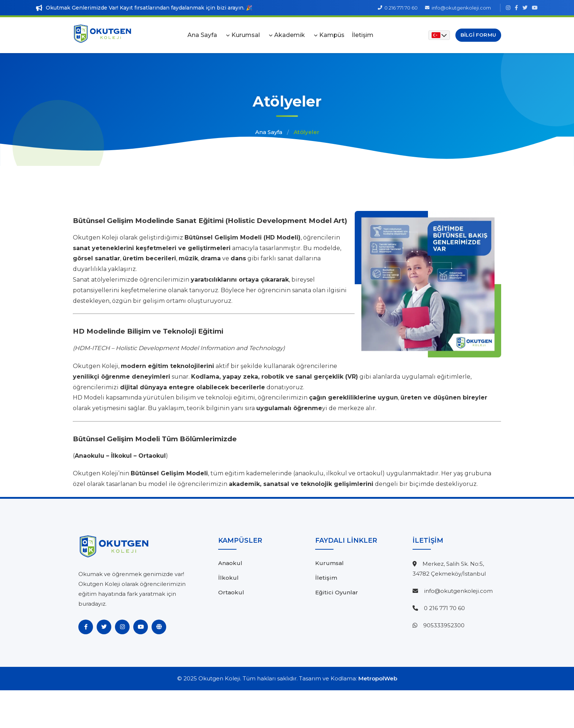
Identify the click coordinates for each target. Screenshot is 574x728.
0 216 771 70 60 (444, 608)
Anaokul (230, 563)
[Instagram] (122, 627)
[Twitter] (104, 627)
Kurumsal (246, 35)
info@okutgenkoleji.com (458, 591)
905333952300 (444, 625)
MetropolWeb (378, 678)
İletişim (363, 35)
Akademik (290, 35)
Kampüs (332, 35)
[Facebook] (86, 627)
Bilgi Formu (478, 35)
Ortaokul (231, 592)
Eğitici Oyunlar (337, 592)
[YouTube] (141, 627)
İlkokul (228, 578)
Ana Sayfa (202, 35)
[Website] (159, 627)
